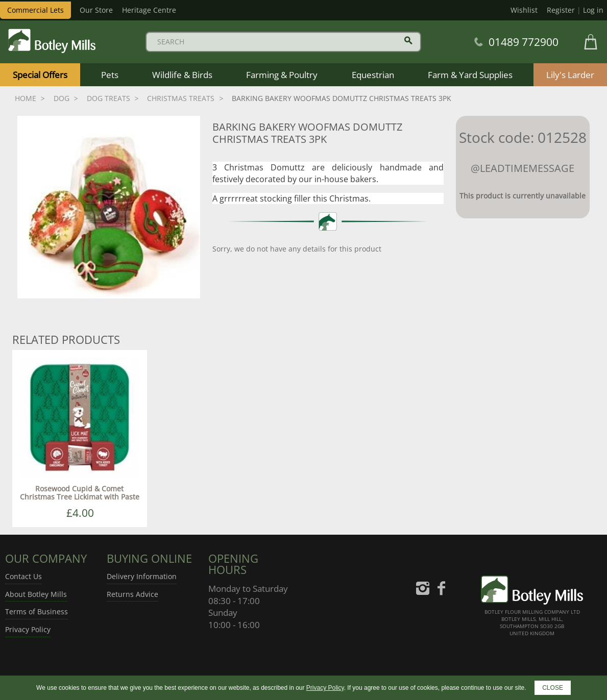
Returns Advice (132, 594)
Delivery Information (142, 576)
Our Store (96, 10)
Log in (593, 10)
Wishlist (524, 10)
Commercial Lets (35, 10)
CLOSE (553, 688)
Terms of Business (37, 611)
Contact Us (23, 576)
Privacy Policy (28, 629)
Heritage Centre (149, 10)
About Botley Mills (36, 594)
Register (561, 10)
